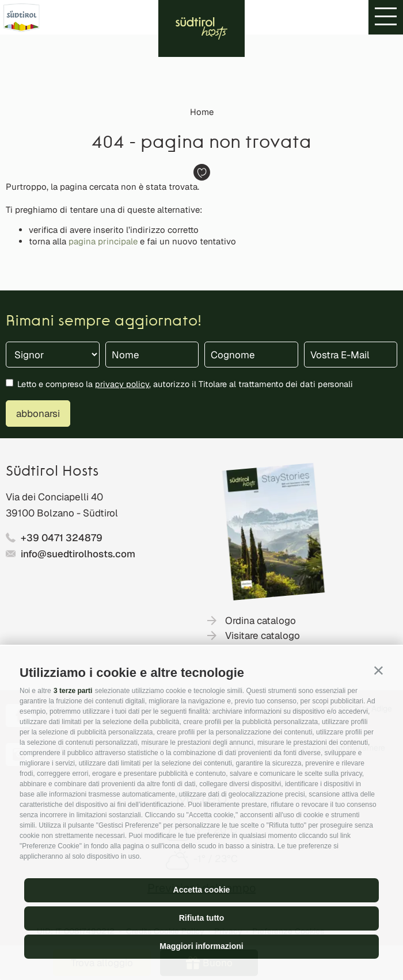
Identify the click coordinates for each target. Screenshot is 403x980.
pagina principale (103, 241)
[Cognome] (251, 355)
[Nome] (152, 355)
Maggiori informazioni (201, 946)
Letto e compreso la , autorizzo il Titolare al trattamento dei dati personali (185, 384)
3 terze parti (73, 691)
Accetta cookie (202, 890)
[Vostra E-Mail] (351, 355)
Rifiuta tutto (202, 918)
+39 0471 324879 (62, 538)
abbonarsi (38, 414)
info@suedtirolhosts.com (78, 554)
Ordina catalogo (261, 621)
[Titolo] (53, 355)
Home (202, 112)
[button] (379, 670)
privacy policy (122, 384)
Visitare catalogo (263, 636)
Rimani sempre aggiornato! (104, 322)
